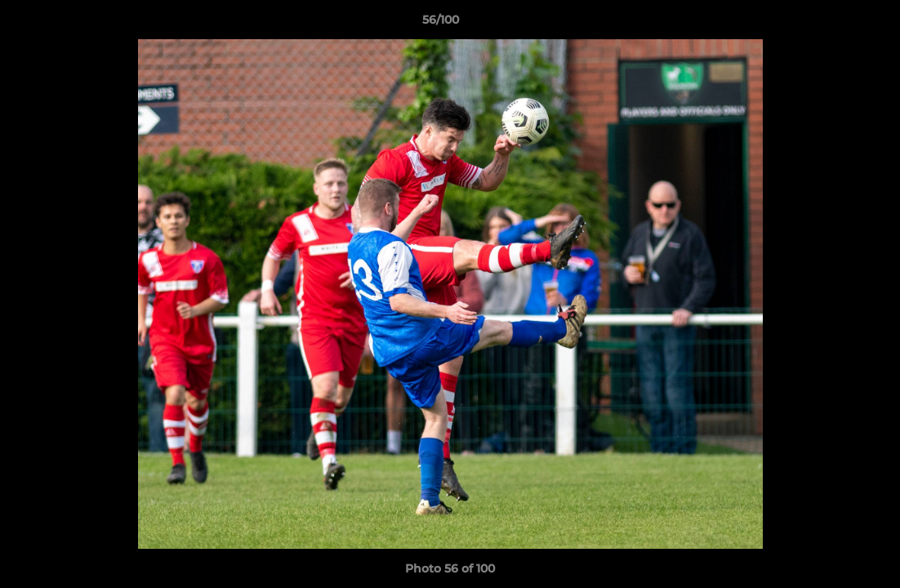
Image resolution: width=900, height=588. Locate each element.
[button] (831, 24)
